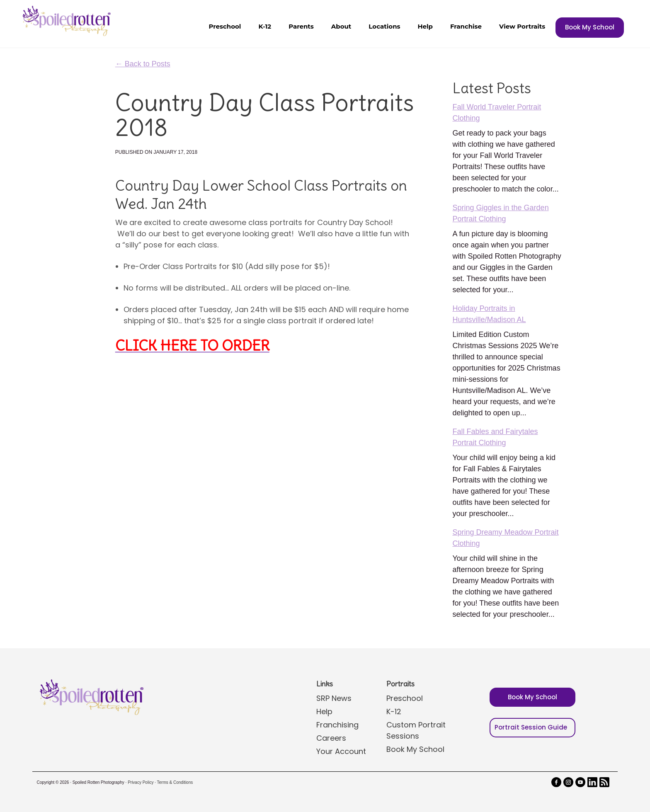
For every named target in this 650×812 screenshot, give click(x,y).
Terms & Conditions (175, 782)
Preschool (225, 26)
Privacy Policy (141, 782)
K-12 (265, 26)
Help (425, 26)
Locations (384, 26)
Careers (331, 738)
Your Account (341, 751)
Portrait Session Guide (531, 727)
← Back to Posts (143, 64)
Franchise (466, 26)
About (341, 26)
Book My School (590, 27)
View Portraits (522, 26)
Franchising (337, 725)
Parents (301, 26)
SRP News (334, 698)
